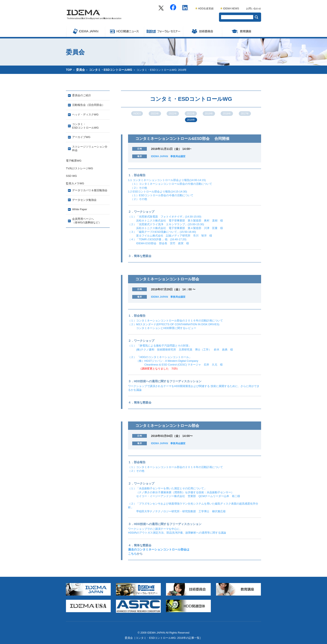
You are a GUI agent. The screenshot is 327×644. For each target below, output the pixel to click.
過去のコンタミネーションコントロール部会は (159, 549)
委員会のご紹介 (82, 95)
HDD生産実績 (205, 9)
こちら (132, 554)
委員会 (202, 31)
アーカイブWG (81, 137)
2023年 (155, 114)
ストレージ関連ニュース (124, 31)
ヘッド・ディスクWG (85, 115)
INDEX (137, 114)
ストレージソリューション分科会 (90, 148)
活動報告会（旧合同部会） (88, 105)
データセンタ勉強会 (84, 200)
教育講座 (241, 31)
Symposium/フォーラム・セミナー (163, 31)
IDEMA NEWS (230, 9)
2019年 (209, 114)
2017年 (245, 114)
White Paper (80, 209)
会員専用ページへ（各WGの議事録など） (87, 221)
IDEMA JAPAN (85, 31)
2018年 (227, 114)
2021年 (191, 114)
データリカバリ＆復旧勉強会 (90, 190)
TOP (69, 70)
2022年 (173, 114)
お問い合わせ (254, 9)
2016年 (191, 120)
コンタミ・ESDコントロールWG (111, 70)
